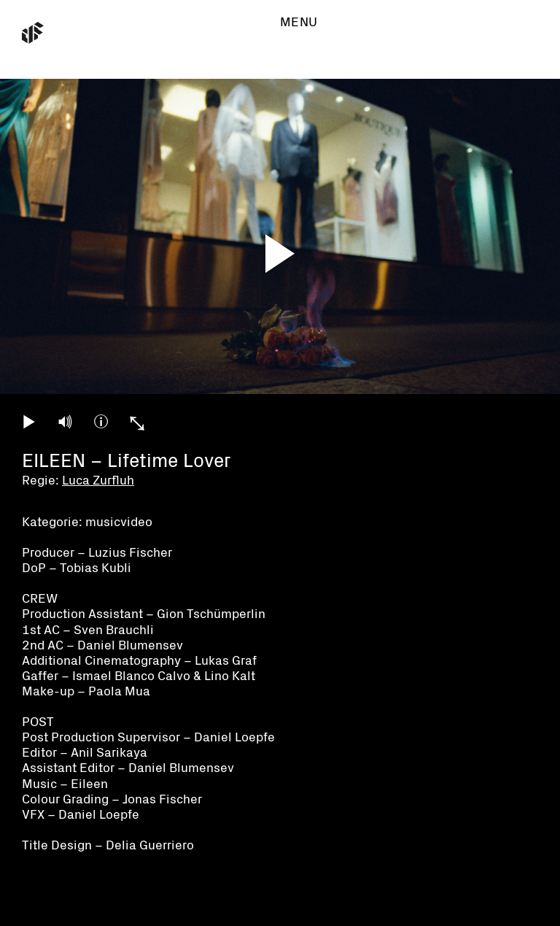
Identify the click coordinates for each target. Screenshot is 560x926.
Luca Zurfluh (98, 481)
